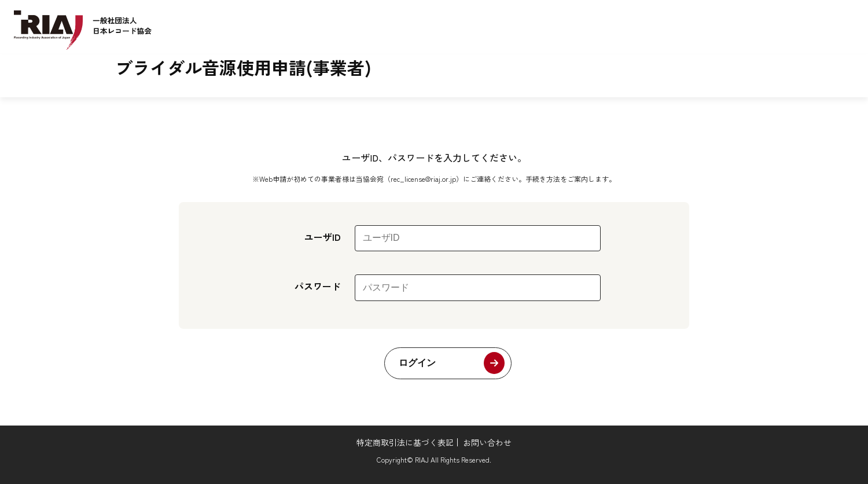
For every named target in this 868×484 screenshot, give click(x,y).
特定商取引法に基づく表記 (405, 442)
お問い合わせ (487, 442)
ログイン (417, 363)
